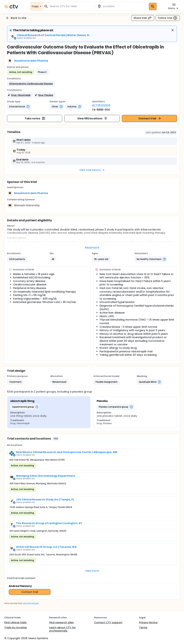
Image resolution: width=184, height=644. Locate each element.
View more (92, 571)
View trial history (92, 170)
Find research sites (61, 622)
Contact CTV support (108, 622)
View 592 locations (92, 118)
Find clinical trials (15, 622)
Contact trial (150, 118)
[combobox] (71, 6)
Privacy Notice (148, 622)
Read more (92, 248)
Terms (143, 627)
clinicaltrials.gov (31, 603)
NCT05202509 (101, 105)
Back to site (16, 18)
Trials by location (16, 627)
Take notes (35, 118)
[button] (31, 84)
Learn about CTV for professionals (63, 629)
